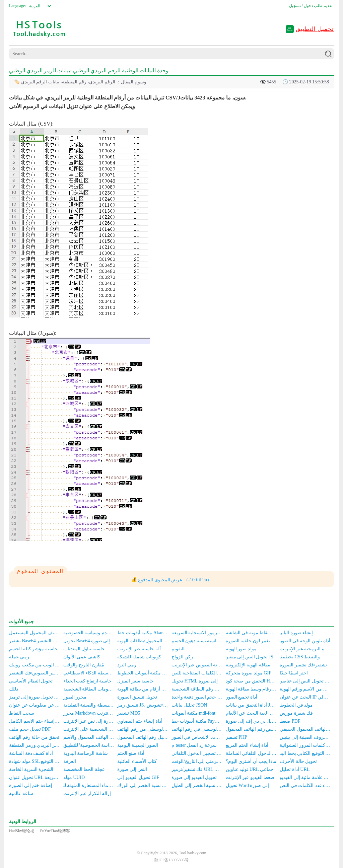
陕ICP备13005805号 (172, 860)
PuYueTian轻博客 (55, 831)
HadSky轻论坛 (22, 831)
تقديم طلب (323, 6)
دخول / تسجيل (301, 6)
